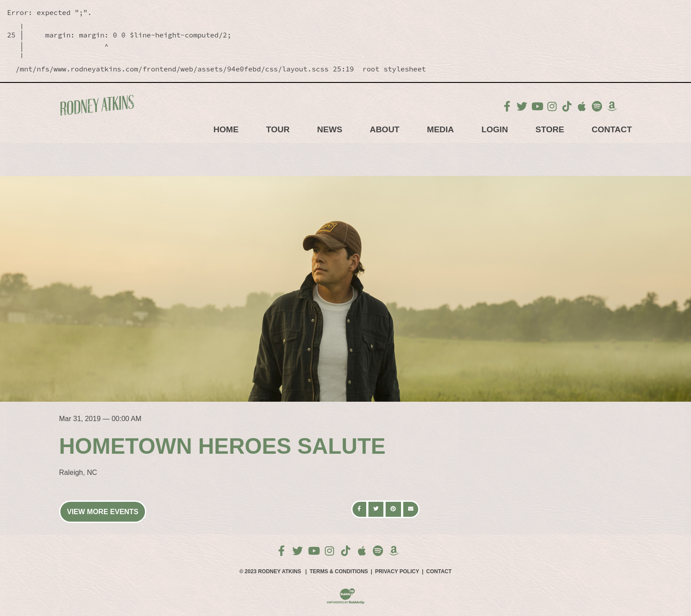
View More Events (103, 512)
